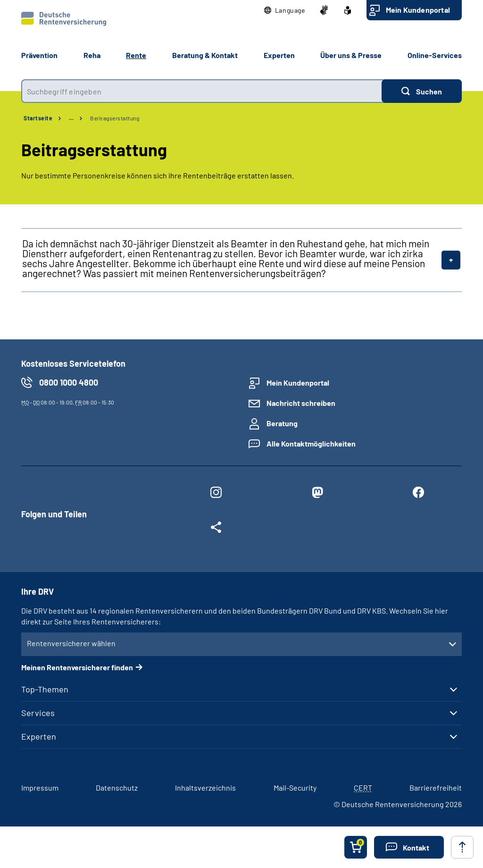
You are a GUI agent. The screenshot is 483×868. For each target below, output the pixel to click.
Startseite (38, 118)
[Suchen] (422, 91)
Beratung (282, 423)
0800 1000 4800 (69, 382)
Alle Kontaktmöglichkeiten (311, 443)
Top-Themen (45, 689)
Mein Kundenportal (418, 10)
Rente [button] (136, 55)
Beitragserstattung (115, 118)
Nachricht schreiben (301, 403)
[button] (285, 10)
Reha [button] (92, 55)
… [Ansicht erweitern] (71, 118)
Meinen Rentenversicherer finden (77, 667)
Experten (39, 736)
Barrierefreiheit (436, 788)
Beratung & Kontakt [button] (205, 55)
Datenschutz (117, 788)
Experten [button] (279, 55)
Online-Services (435, 55)
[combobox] (201, 91)
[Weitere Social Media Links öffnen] (216, 529)
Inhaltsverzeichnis (205, 788)
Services (38, 713)
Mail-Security (295, 788)
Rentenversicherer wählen (71, 643)
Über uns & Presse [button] (351, 55)
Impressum (40, 788)
